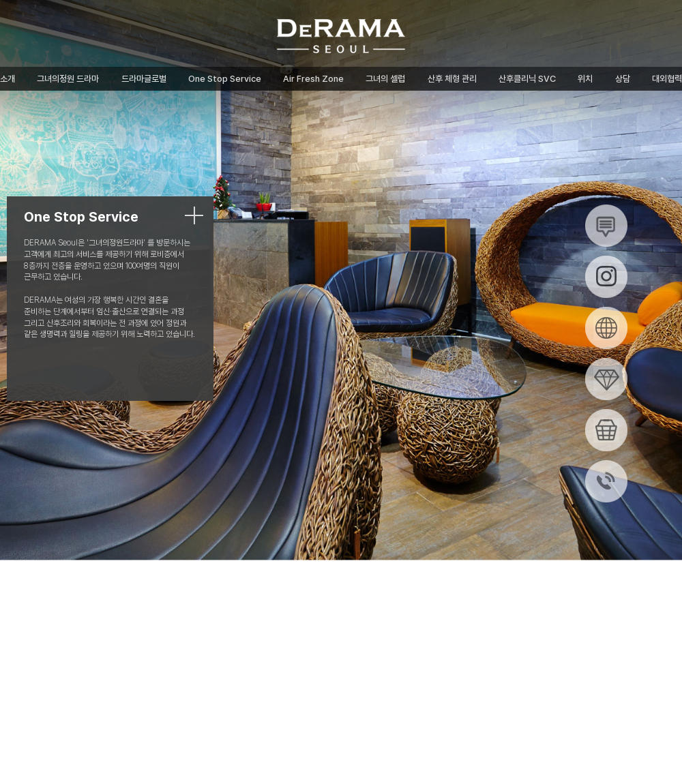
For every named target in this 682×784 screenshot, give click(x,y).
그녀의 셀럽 (385, 79)
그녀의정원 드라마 (68, 79)
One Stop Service (225, 79)
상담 (623, 79)
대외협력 (667, 79)
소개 (8, 79)
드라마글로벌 (144, 79)
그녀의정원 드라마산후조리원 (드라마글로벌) (341, 36)
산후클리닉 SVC (527, 79)
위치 (585, 79)
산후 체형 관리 (452, 79)
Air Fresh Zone (313, 79)
